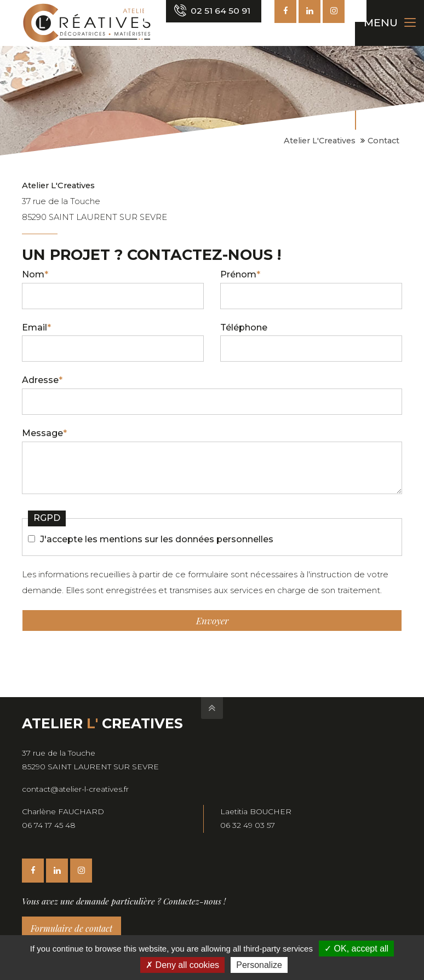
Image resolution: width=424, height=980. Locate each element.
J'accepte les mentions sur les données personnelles (157, 539)
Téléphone (244, 327)
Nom (35, 274)
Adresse (42, 380)
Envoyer (212, 621)
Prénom (240, 274)
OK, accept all (356, 949)
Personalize (259, 965)
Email (36, 327)
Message (44, 433)
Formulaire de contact (71, 928)
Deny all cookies (182, 965)
